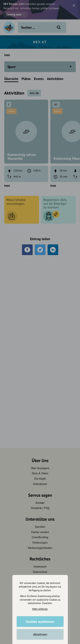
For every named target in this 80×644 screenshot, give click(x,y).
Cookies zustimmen (40, 622)
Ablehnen (40, 634)
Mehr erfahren (40, 609)
